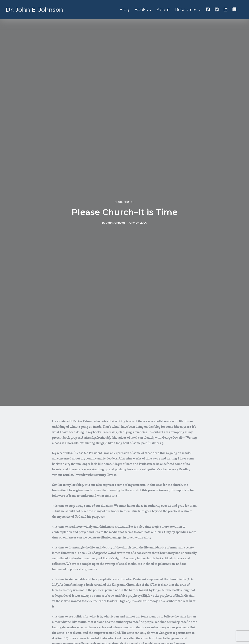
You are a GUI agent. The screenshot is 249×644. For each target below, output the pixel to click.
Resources (186, 10)
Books (141, 10)
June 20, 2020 (138, 223)
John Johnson (115, 223)
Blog (124, 10)
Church (129, 202)
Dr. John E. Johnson (34, 10)
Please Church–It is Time (125, 212)
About (163, 10)
